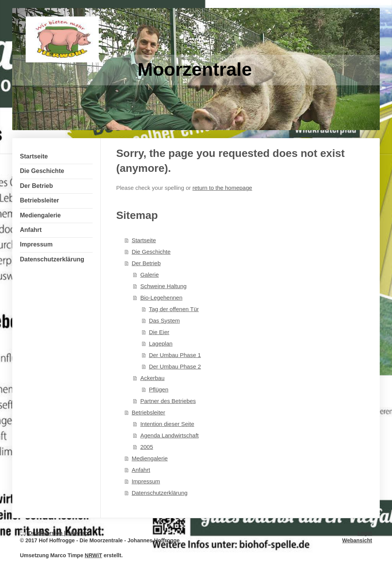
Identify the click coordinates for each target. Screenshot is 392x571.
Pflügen (159, 389)
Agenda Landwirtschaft (169, 435)
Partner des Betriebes (168, 401)
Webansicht (357, 540)
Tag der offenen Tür (174, 309)
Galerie (149, 275)
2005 (146, 447)
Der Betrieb (146, 263)
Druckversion (42, 533)
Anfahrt (141, 470)
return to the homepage (222, 188)
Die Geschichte (151, 252)
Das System (164, 321)
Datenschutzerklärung (160, 493)
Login (365, 533)
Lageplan (161, 343)
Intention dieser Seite (167, 424)
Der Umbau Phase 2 (175, 366)
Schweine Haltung (163, 286)
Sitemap (77, 533)
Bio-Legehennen (161, 298)
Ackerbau (152, 378)
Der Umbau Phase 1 (175, 355)
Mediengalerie (150, 458)
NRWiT (93, 555)
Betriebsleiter (149, 412)
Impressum (146, 481)
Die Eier (159, 332)
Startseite (144, 240)
